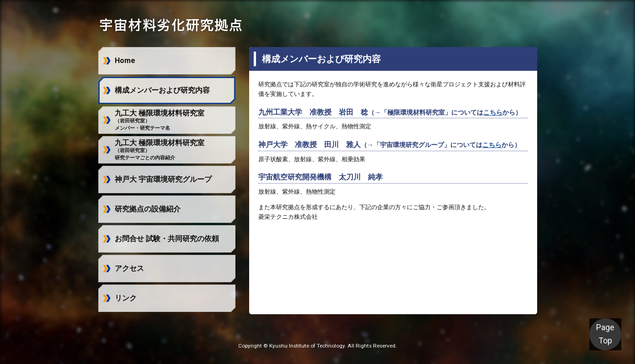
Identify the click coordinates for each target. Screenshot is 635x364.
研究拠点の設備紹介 (148, 209)
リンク (126, 298)
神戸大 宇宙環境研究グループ (163, 179)
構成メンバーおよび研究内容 (162, 90)
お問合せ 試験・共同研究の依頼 (167, 239)
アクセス (129, 268)
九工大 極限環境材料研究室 (160, 120)
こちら (493, 113)
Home (125, 61)
